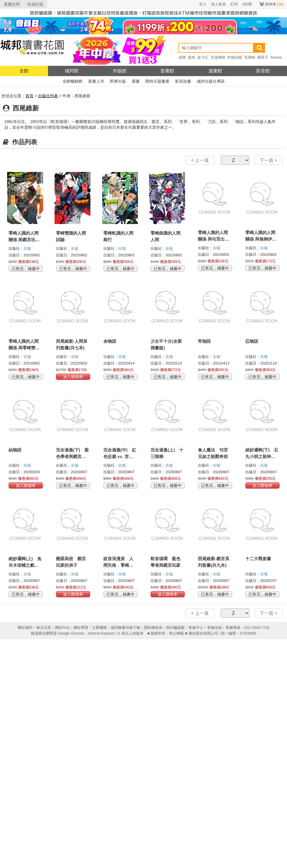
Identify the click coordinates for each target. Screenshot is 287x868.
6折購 (247, 4)
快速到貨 (35, 4)
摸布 (192, 57)
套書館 (167, 71)
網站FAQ (62, 628)
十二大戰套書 (258, 559)
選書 (136, 81)
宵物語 (204, 341)
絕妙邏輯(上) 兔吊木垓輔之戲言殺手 (25, 565)
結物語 (15, 450)
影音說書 (183, 81)
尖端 (27, 248)
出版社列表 (48, 96)
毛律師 (250, 57)
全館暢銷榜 (73, 81)
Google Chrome (71, 633)
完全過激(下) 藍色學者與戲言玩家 (72, 456)
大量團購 (99, 628)
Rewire (276, 57)
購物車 (274, 4)
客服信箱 (214, 628)
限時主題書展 (157, 81)
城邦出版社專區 (211, 81)
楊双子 (263, 57)
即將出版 (118, 81)
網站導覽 (81, 628)
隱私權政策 (153, 628)
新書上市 (96, 81)
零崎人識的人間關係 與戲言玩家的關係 (24, 240)
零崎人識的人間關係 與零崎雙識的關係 (24, 348)
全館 (24, 71)
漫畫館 (215, 71)
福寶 (182, 57)
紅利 (234, 4)
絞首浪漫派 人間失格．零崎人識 (118, 565)
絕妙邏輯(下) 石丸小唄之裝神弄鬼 (262, 456)
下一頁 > (268, 160)
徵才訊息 (44, 628)
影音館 (263, 71)
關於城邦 (25, 628)
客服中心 (196, 628)
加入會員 (218, 4)
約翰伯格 (235, 57)
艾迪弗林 (218, 57)
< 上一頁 (200, 160)
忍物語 (252, 341)
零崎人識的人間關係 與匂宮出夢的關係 (213, 239)
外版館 (120, 71)
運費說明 (12, 4)
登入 (203, 4)
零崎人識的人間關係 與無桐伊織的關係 (261, 239)
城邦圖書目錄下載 (125, 628)
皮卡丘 (203, 57)
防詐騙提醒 (175, 628)
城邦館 (72, 71)
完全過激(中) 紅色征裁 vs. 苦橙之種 (120, 456)
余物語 (110, 341)
